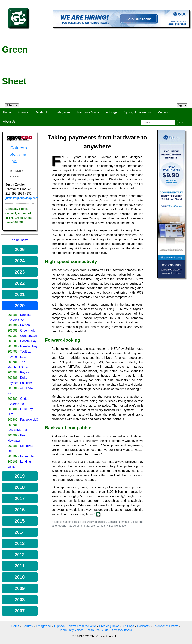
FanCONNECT (18, 430)
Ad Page (112, 112)
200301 (12, 425)
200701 (12, 362)
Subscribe (12, 105)
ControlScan (28, 336)
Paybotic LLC (29, 420)
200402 (12, 399)
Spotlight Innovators (138, 112)
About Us (9, 122)
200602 (12, 372)
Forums (23, 112)
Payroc (25, 372)
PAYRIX (25, 325)
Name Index (20, 240)
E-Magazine (63, 112)
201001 (12, 331)
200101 (12, 462)
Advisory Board (122, 630)
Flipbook (60, 626)
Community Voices (71, 630)
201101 (12, 325)
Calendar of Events (166, 626)
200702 (12, 351)
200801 (12, 346)
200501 (12, 388)
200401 (12, 409)
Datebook (41, 112)
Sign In (182, 105)
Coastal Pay (28, 341)
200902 (12, 336)
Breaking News (109, 626)
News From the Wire (82, 626)
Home (7, 112)
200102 (12, 456)
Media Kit (164, 112)
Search (182, 123)
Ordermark (27, 331)
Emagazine (43, 626)
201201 (12, 315)
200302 (12, 420)
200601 (12, 378)
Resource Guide (88, 112)
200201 (12, 446)
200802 (12, 341)
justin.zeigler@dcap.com (22, 198)
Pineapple (27, 456)
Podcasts (143, 626)
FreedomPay (29, 346)
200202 (12, 435)
